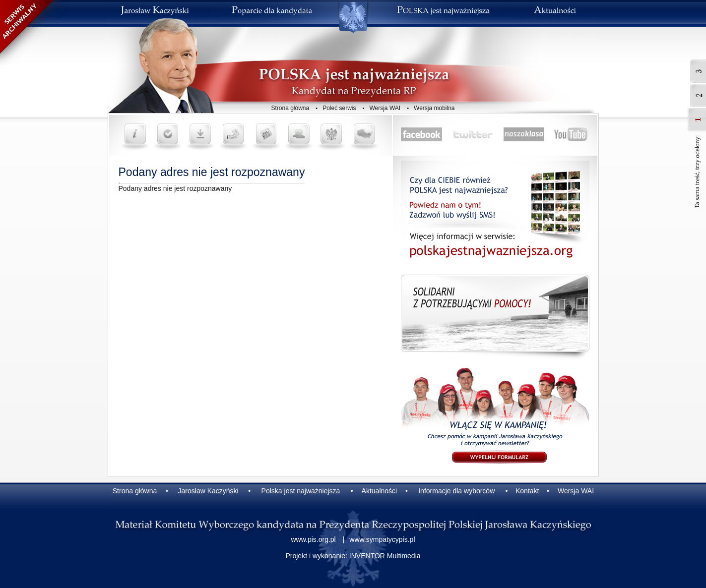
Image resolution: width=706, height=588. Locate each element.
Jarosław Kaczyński (208, 491)
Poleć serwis (339, 108)
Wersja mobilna (434, 108)
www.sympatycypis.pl (382, 539)
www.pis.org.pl (313, 539)
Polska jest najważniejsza (301, 491)
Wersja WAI (385, 108)
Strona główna (290, 108)
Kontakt (527, 491)
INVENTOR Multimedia (385, 556)
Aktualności (380, 491)
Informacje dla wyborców (456, 491)
